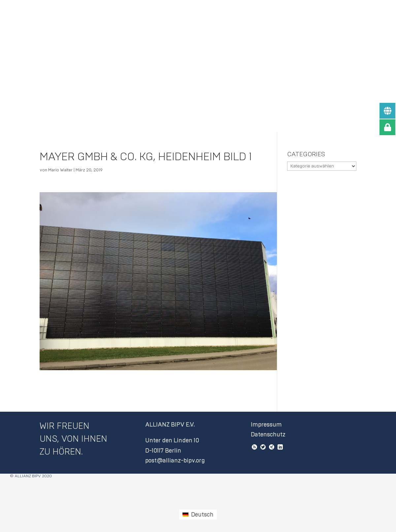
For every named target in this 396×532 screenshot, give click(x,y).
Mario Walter (60, 170)
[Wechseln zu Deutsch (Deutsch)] (198, 515)
